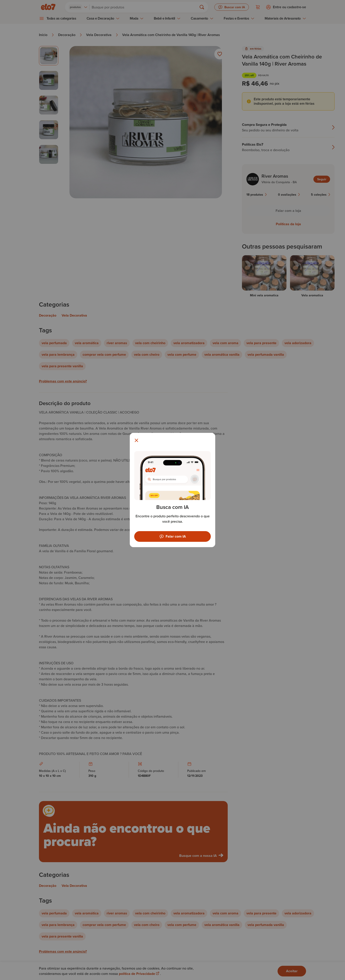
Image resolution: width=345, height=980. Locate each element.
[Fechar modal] (136, 440)
